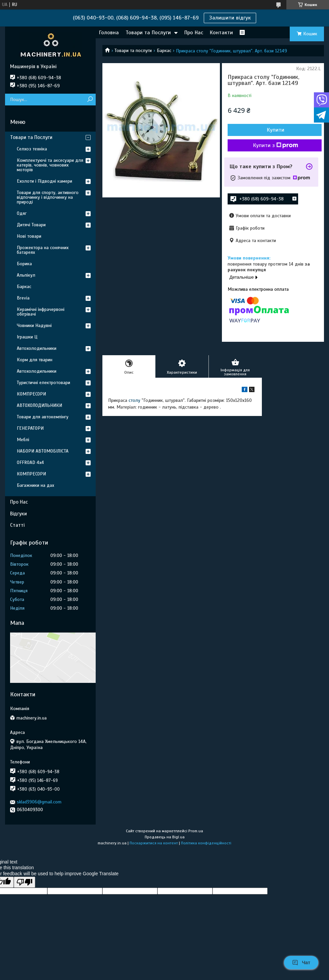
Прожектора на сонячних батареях (43, 250)
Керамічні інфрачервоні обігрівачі (41, 312)
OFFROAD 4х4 (30, 462)
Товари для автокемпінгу (43, 417)
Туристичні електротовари (43, 383)
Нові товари (29, 236)
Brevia (23, 298)
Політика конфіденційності (206, 843)
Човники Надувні (34, 325)
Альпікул (26, 275)
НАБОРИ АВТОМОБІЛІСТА (43, 451)
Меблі (23, 440)
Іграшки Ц (27, 337)
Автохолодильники (37, 348)
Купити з (276, 145)
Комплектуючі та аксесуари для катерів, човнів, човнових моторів (50, 165)
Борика (24, 264)
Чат (301, 963)
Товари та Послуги (148, 33)
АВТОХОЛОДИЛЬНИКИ (39, 405)
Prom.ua (196, 831)
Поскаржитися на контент (154, 843)
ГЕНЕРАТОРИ (30, 428)
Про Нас (194, 33)
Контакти (221, 33)
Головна (109, 33)
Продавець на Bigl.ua (165, 837)
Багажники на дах (35, 485)
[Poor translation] (25, 882)
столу (134, 400)
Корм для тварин (35, 360)
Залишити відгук (230, 18)
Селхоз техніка (32, 149)
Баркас (164, 51)
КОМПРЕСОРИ (31, 394)
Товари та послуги (133, 51)
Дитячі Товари (31, 225)
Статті (17, 525)
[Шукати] (90, 100)
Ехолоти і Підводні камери (44, 181)
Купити (276, 130)
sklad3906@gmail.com (39, 802)
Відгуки (18, 514)
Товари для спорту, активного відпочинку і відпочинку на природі (48, 197)
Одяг (22, 213)
